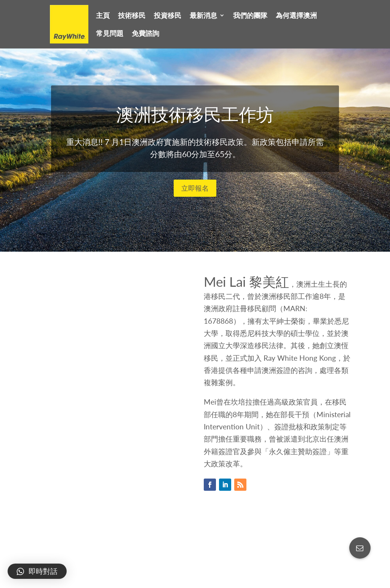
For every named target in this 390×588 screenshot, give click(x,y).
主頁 (103, 16)
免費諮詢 (145, 34)
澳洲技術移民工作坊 (195, 120)
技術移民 (132, 16)
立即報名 (195, 194)
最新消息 (203, 16)
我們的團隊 (250, 16)
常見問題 (110, 34)
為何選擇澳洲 (296, 16)
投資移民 (168, 16)
